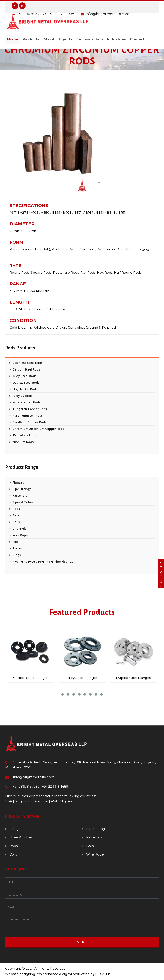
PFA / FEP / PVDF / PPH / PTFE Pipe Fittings (43, 562)
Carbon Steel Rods (26, 369)
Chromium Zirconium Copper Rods (38, 429)
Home (13, 39)
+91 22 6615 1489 (55, 786)
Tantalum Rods (24, 435)
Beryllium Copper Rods (29, 422)
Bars (16, 515)
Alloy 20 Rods (22, 396)
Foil (15, 542)
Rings (17, 555)
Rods (16, 509)
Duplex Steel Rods (26, 383)
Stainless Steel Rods (28, 363)
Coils (16, 522)
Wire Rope (20, 535)
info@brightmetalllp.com (34, 777)
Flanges (18, 482)
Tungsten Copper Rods (30, 409)
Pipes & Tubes (23, 502)
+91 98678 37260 (26, 786)
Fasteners (20, 496)
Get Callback (161, 574)
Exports (66, 39)
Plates (17, 548)
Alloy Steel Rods (24, 376)
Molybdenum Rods (26, 402)
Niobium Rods (23, 442)
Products (31, 39)
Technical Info (90, 39)
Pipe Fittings (22, 489)
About (49, 39)
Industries (116, 39)
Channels (19, 529)
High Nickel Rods (25, 389)
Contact (137, 39)
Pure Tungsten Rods (28, 416)
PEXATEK (103, 974)
